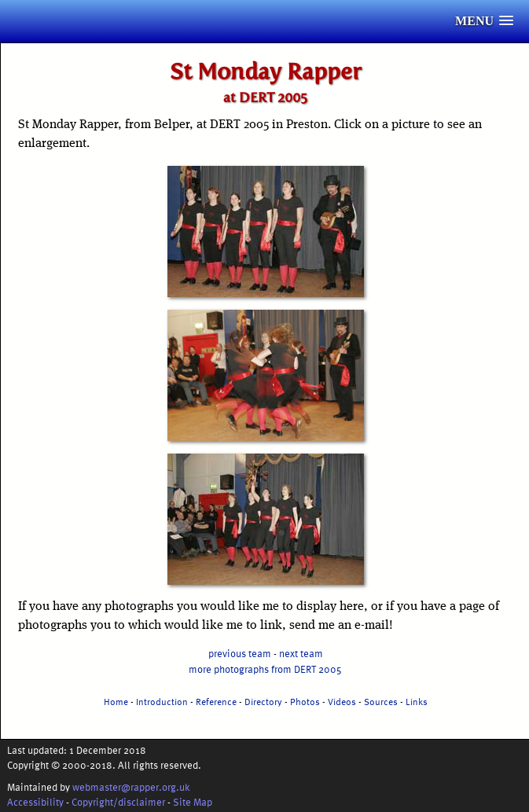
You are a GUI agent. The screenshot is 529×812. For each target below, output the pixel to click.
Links (417, 701)
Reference (216, 701)
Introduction (162, 701)
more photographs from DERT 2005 (265, 669)
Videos (342, 701)
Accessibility (35, 801)
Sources (381, 701)
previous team (240, 653)
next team (301, 653)
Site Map (193, 801)
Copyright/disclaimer (118, 801)
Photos (305, 701)
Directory (263, 701)
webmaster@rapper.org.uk (131, 786)
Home (116, 701)
